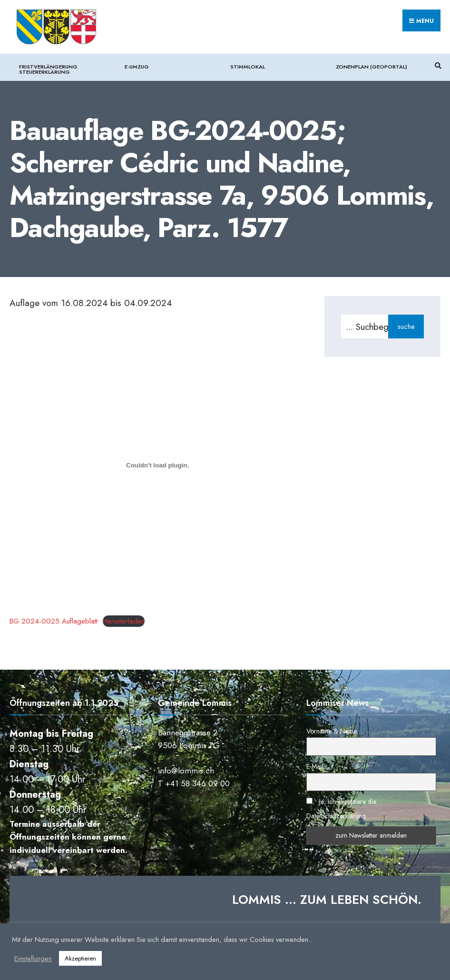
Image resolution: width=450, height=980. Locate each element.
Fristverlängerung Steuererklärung (48, 69)
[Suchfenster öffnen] (437, 66)
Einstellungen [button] (33, 959)
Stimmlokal (248, 67)
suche (406, 327)
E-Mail (315, 766)
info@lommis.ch (186, 771)
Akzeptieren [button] (80, 958)
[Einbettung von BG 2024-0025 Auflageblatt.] (157, 465)
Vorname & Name (332, 731)
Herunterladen (124, 621)
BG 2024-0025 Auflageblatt (54, 621)
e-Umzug (137, 67)
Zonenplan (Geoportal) (372, 67)
